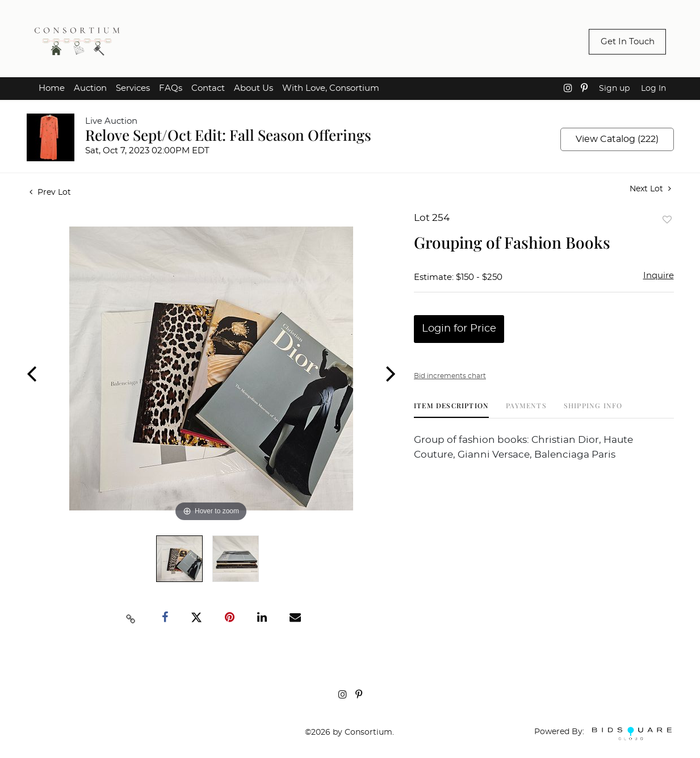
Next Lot (650, 189)
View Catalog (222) (617, 139)
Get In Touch (628, 42)
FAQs (171, 88)
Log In (653, 89)
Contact (208, 88)
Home (52, 88)
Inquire (659, 276)
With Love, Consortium (331, 88)
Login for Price (459, 329)
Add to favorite (667, 219)
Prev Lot (50, 192)
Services (133, 88)
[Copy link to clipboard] (131, 618)
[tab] (451, 410)
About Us (253, 88)
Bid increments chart (450, 376)
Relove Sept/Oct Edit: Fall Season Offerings (228, 135)
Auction (90, 88)
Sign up (614, 89)
